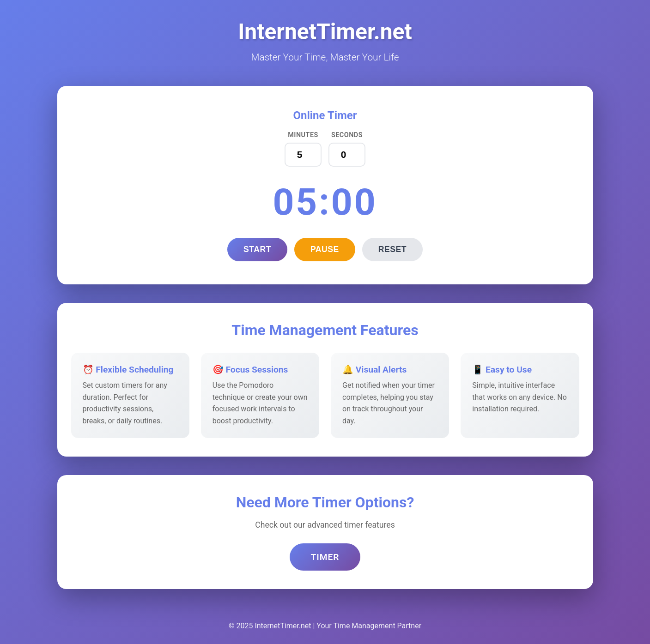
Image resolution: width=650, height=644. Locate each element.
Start (257, 249)
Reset (392, 249)
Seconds (347, 135)
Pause (325, 249)
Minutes (303, 135)
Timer (325, 557)
